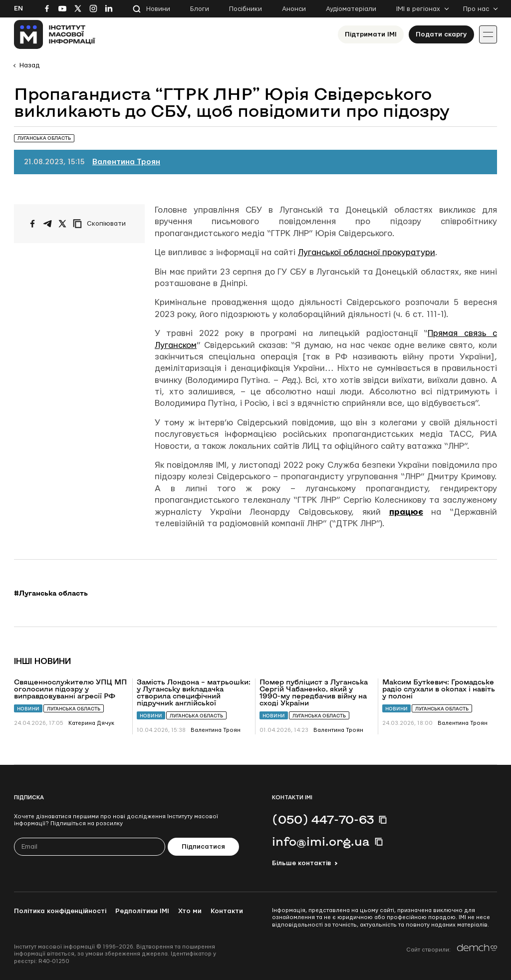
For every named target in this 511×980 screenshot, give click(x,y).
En (18, 8)
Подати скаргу (441, 34)
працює (406, 512)
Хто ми (190, 911)
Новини (158, 9)
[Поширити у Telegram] (47, 224)
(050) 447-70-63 (323, 819)
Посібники (246, 9)
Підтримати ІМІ (371, 34)
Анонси (294, 9)
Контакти (227, 911)
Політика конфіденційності (60, 911)
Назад (29, 65)
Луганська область (74, 709)
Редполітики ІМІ (142, 911)
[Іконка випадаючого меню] (488, 34)
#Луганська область (51, 593)
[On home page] (55, 34)
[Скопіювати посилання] (102, 224)
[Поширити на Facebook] (32, 224)
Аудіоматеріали (351, 9)
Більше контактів (301, 863)
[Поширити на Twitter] (62, 224)
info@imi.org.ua (321, 841)
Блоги (200, 9)
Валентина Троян (126, 162)
